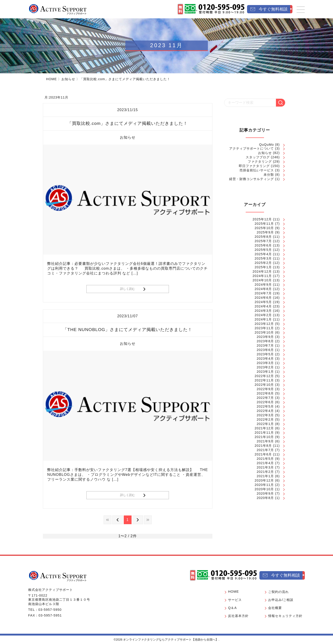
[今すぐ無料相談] (270, 9)
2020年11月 (264, 485)
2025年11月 (264, 224)
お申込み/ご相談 (281, 600)
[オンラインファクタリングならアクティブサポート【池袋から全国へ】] (58, 576)
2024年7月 (263, 293)
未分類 (269, 175)
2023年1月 (265, 372)
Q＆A (232, 608)
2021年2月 (265, 472)
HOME (51, 79)
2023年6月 (265, 350)
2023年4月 (265, 359)
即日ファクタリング (254, 166)
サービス (235, 600)
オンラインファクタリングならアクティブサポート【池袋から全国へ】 (171, 640)
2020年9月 (265, 493)
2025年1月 (263, 267)
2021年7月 (265, 450)
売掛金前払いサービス (257, 170)
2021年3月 (265, 467)
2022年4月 (265, 411)
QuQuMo (267, 145)
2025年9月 (265, 232)
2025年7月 (263, 241)
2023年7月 (265, 345)
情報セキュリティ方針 (285, 616)
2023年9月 (265, 337)
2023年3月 (265, 363)
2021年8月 (263, 446)
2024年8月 (263, 289)
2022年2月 (265, 419)
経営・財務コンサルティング (252, 179)
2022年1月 (265, 424)
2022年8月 (265, 393)
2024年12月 (262, 271)
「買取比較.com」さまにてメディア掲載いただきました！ (128, 123)
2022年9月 (265, 389)
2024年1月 (263, 319)
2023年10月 (264, 332)
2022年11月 (264, 380)
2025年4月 (263, 254)
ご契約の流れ (278, 592)
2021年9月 (265, 441)
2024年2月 (263, 315)
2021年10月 (264, 437)
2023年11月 (264, 328)
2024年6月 (263, 298)
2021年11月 (264, 433)
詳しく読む (128, 289)
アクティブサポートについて (252, 148)
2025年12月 (262, 219)
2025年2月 (263, 263)
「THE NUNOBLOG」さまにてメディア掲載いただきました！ (128, 330)
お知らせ (68, 79)
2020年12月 (264, 480)
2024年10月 (262, 280)
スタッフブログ (258, 157)
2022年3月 (265, 415)
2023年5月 (265, 354)
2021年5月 (265, 459)
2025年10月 (264, 228)
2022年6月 (265, 402)
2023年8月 (265, 341)
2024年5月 (263, 302)
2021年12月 (264, 428)
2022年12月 (264, 376)
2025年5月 (263, 250)
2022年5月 (265, 406)
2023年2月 (265, 367)
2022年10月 (264, 385)
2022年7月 (265, 398)
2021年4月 (265, 463)
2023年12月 (264, 324)
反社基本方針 (238, 616)
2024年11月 (262, 276)
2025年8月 (263, 237)
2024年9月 (263, 285)
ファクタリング (260, 162)
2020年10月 (264, 489)
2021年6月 (263, 454)
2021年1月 (265, 476)
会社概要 (275, 608)
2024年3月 (263, 311)
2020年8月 (265, 498)
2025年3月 (263, 258)
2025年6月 (263, 245)
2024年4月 (263, 306)
